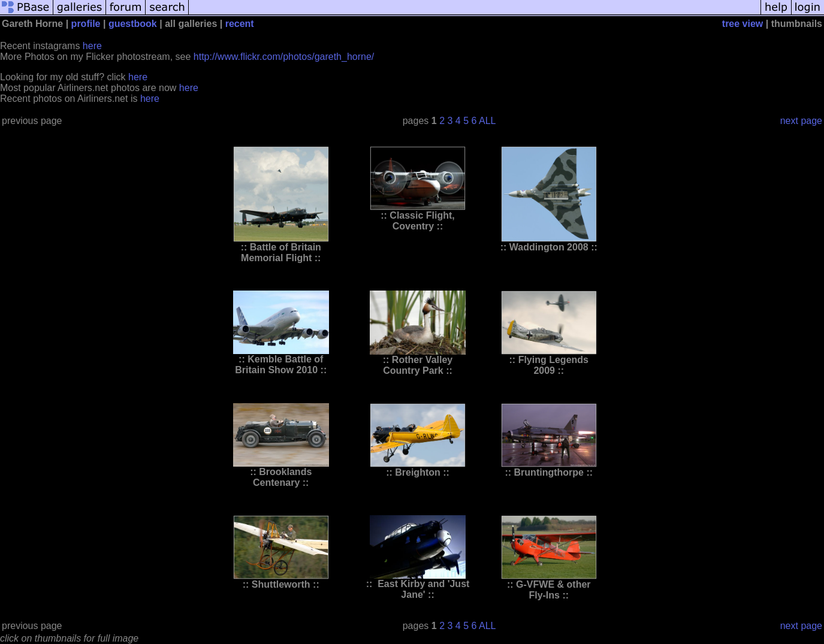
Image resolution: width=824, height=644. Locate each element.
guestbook (133, 24)
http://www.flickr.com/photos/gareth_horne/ (284, 57)
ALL (487, 121)
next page (801, 121)
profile (86, 24)
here (92, 46)
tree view (742, 24)
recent (240, 24)
